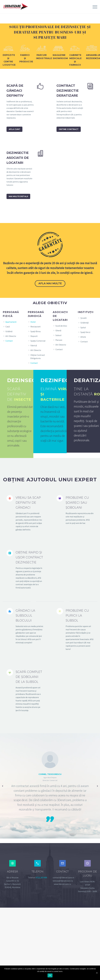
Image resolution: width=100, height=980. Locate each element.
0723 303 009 (41, 878)
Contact (9, 341)
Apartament (11, 322)
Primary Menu (95, 7)
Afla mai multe (50, 283)
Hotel (33, 322)
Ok (50, 975)
